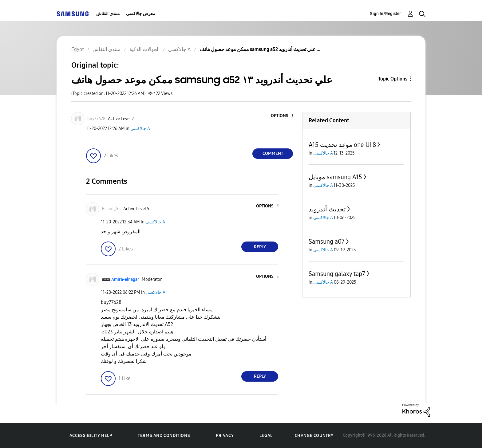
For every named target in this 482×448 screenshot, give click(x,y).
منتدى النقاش (108, 14)
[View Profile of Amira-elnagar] (125, 279)
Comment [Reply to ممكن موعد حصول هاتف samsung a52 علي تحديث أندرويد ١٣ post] (273, 153)
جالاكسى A (140, 129)
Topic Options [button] (393, 79)
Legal (266, 436)
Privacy (225, 436)
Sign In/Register (386, 14)
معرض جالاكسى (141, 14)
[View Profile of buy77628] (96, 119)
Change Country (314, 436)
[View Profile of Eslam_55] (111, 209)
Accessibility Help (91, 436)
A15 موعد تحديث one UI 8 (342, 145)
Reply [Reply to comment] (260, 247)
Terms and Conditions (164, 436)
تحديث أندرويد (327, 209)
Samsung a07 (327, 242)
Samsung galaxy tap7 (337, 274)
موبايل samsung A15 (335, 177)
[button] (282, 116)
